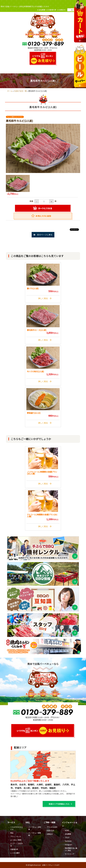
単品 (12, 833)
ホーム (10, 91)
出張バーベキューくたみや (51, 865)
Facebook (68, 841)
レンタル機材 (15, 853)
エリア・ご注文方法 (16, 845)
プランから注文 (52, 827)
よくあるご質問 (16, 840)
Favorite (43, 216)
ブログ (67, 838)
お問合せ (62, 10)
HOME (67, 830)
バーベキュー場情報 (34, 834)
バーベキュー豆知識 (34, 828)
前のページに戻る (45, 235)
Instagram (68, 845)
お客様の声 (52, 10)
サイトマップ (69, 854)
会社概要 (42, 10)
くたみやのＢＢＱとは (16, 828)
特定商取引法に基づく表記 (71, 849)
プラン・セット (16, 836)
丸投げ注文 (50, 830)
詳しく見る (45, 298)
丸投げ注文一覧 (20, 91)
